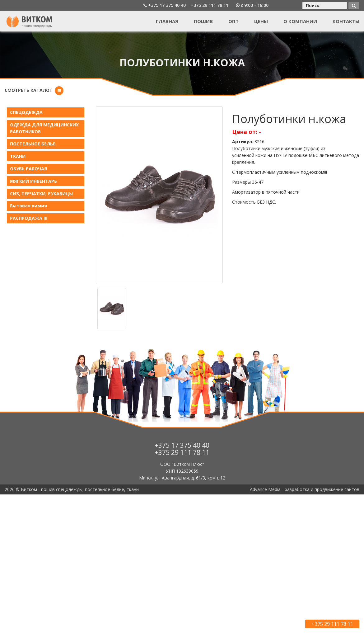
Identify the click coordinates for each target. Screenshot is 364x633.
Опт (233, 21)
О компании (300, 21)
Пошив (203, 21)
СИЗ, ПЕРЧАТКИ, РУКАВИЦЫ (41, 194)
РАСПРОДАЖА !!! (29, 218)
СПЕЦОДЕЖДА (26, 112)
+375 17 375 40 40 (167, 5)
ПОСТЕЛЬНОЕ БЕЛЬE (33, 144)
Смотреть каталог (28, 90)
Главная (167, 21)
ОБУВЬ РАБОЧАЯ (28, 169)
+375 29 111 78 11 (210, 5)
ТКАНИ (18, 156)
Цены (261, 21)
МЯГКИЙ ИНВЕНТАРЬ (33, 181)
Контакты (346, 21)
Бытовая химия (28, 206)
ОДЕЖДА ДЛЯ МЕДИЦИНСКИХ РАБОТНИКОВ (44, 128)
